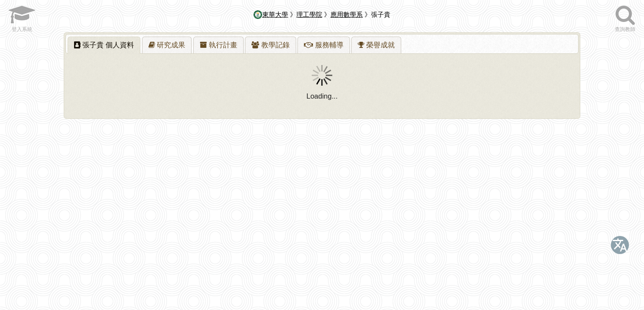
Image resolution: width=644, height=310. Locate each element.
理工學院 (309, 14)
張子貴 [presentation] (104, 45)
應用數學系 (347, 14)
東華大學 (271, 14)
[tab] (104, 45)
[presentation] (167, 45)
